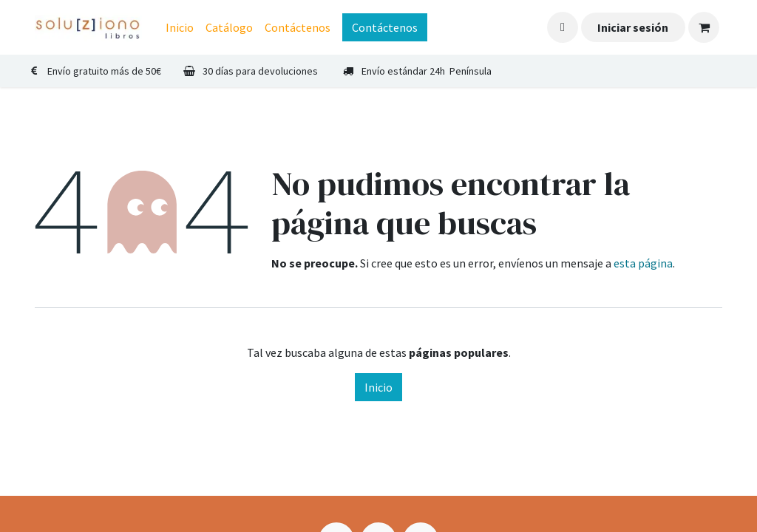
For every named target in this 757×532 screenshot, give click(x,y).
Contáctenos (385, 27)
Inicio (378, 387)
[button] (563, 27)
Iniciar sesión (633, 27)
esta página (643, 263)
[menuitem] (180, 27)
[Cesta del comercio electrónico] (704, 27)
